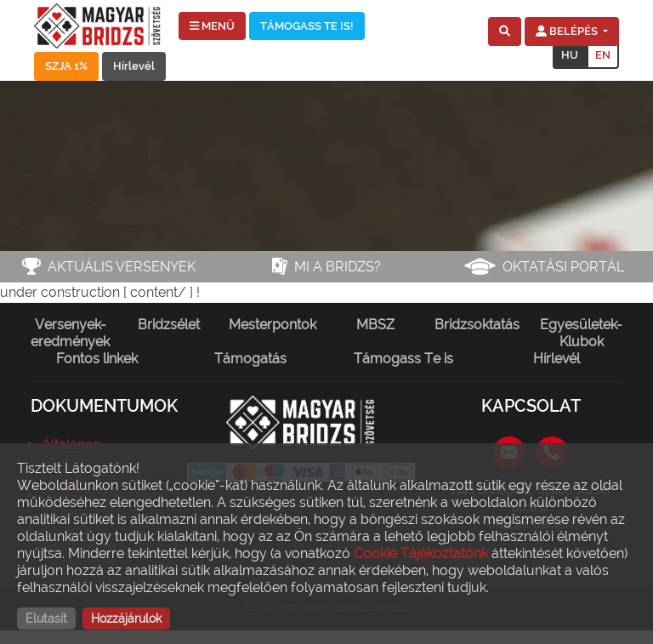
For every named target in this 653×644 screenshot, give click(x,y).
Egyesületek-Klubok (581, 333)
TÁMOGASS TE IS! (307, 26)
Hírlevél (134, 66)
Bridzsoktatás (477, 325)
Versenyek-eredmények (70, 333)
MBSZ (375, 325)
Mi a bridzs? (338, 267)
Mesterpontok (273, 325)
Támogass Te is (403, 359)
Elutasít (46, 618)
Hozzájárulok (126, 618)
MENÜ (212, 26)
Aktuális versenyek (122, 267)
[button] (505, 31)
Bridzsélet (169, 325)
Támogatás (250, 359)
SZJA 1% (66, 66)
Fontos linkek (97, 359)
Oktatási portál (563, 267)
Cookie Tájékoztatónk (421, 553)
